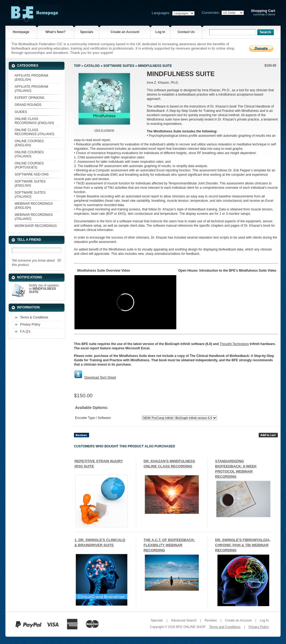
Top (77, 66)
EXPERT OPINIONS (30, 98)
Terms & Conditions (34, 317)
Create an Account (125, 32)
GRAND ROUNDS (28, 105)
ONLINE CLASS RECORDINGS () (34, 121)
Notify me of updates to (44, 289)
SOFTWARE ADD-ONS (32, 174)
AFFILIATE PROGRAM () (31, 78)
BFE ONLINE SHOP (191, 627)
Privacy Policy (30, 324)
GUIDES (21, 112)
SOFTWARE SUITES (119, 66)
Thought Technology (234, 344)
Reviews (211, 620)
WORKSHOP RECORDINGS (36, 226)
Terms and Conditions (225, 627)
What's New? (56, 32)
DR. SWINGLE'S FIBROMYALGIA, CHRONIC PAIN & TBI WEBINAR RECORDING (243, 545)
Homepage (21, 32)
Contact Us (186, 32)
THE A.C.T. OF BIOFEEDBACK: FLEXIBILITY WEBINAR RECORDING (169, 545)
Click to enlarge (104, 130)
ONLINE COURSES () (29, 143)
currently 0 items (263, 13)
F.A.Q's (25, 331)
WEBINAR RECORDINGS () (34, 206)
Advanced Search (184, 620)
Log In (160, 32)
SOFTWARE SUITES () (30, 183)
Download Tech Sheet (100, 378)
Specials (87, 32)
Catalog (92, 66)
